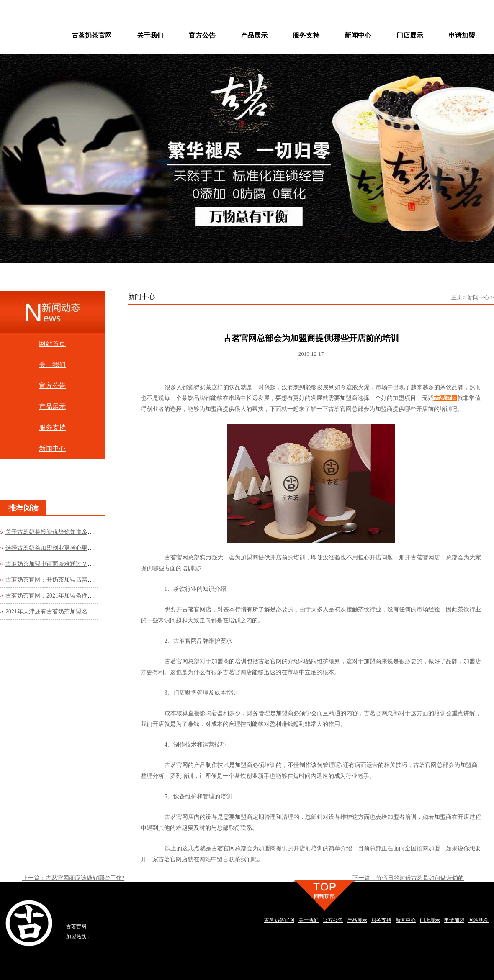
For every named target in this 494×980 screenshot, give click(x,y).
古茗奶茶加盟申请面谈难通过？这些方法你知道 (67, 564)
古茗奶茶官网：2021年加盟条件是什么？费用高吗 (70, 596)
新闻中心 (479, 297)
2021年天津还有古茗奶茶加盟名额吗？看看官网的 (70, 612)
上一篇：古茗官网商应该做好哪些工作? (73, 878)
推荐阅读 (23, 508)
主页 (457, 297)
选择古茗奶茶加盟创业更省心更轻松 (52, 548)
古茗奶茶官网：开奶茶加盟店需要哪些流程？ (64, 580)
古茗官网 (445, 398)
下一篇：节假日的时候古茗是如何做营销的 (408, 878)
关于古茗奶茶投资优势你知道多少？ (52, 532)
